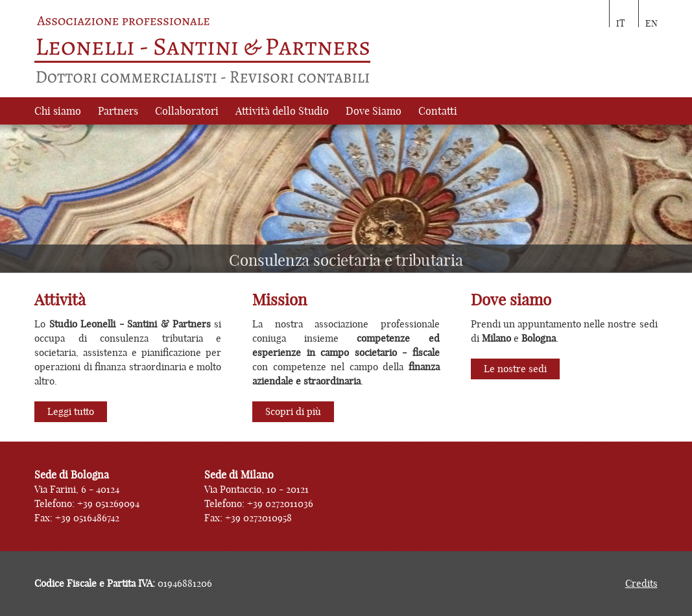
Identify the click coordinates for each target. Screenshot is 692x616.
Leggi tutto (71, 411)
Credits (641, 583)
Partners (118, 111)
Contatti (438, 111)
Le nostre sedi (515, 369)
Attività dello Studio (282, 111)
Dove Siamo (374, 111)
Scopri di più (293, 411)
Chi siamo (58, 111)
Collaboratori (187, 111)
